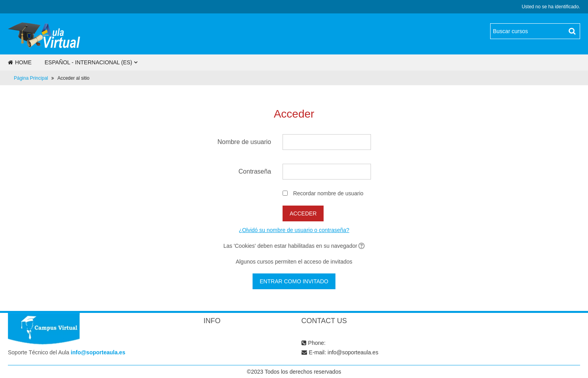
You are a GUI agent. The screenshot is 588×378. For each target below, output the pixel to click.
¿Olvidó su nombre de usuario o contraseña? (294, 230)
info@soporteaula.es (98, 352)
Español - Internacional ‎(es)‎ (88, 62)
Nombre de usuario (244, 142)
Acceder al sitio (73, 78)
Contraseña (255, 171)
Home (20, 62)
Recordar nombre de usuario (328, 193)
